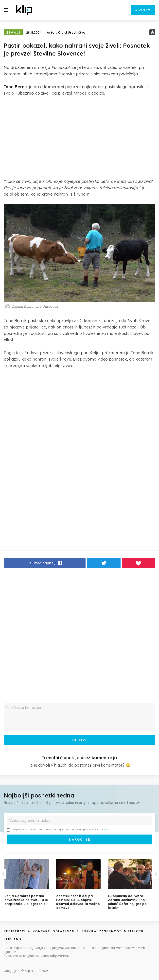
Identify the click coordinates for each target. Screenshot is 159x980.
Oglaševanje (66, 931)
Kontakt (41, 931)
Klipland (13, 939)
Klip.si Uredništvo (71, 32)
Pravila (89, 931)
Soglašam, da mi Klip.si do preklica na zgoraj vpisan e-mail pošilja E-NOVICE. (58, 830)
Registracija (17, 931)
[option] (80, 884)
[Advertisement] (79, 137)
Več (106, 829)
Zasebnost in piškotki (122, 931)
